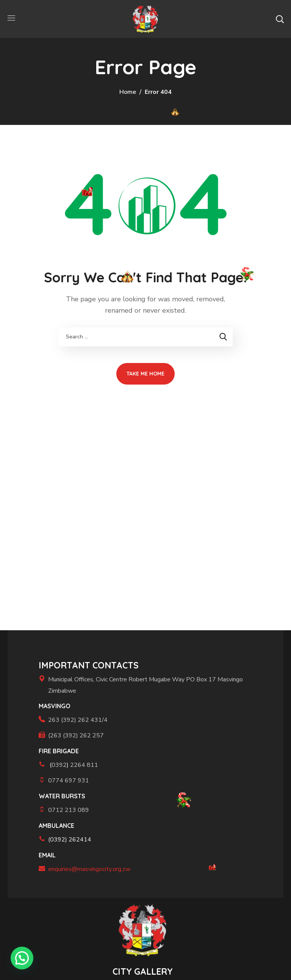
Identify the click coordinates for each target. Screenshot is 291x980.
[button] (280, 19)
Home (128, 92)
